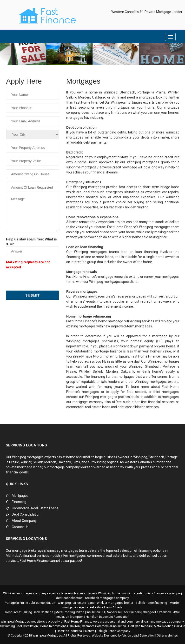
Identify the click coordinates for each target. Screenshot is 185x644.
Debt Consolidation (26, 514)
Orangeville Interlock (157, 612)
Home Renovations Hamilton (60, 626)
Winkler (26, 462)
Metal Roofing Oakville (169, 626)
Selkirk (38, 462)
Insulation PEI (96, 612)
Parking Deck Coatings (37, 612)
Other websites (167, 635)
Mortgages (20, 496)
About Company (24, 521)
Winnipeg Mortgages (47, 635)
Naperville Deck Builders (124, 612)
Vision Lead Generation (139, 635)
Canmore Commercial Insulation (104, 626)
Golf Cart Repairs (140, 626)
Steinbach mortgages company (107, 598)
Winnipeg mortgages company (25, 593)
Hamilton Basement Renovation (108, 617)
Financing (19, 502)
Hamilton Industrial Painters (76, 631)
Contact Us (20, 527)
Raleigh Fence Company (113, 631)
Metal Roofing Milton (70, 612)
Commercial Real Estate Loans (35, 508)
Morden (50, 462)
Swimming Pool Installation (19, 626)
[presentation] (43, 280)
